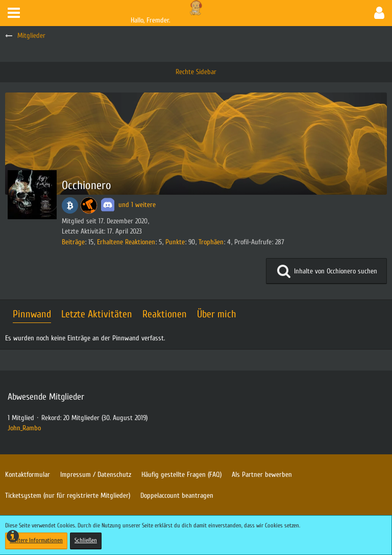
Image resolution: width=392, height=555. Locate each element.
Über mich (217, 314)
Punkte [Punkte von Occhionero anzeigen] (175, 242)
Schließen (86, 540)
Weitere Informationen (36, 540)
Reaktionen (165, 314)
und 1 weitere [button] (137, 205)
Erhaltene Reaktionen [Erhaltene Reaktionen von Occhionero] (126, 242)
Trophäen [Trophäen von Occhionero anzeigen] (211, 242)
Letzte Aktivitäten (97, 314)
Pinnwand (32, 314)
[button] (14, 13)
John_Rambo (24, 428)
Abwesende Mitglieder (46, 397)
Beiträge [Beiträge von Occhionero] (73, 242)
